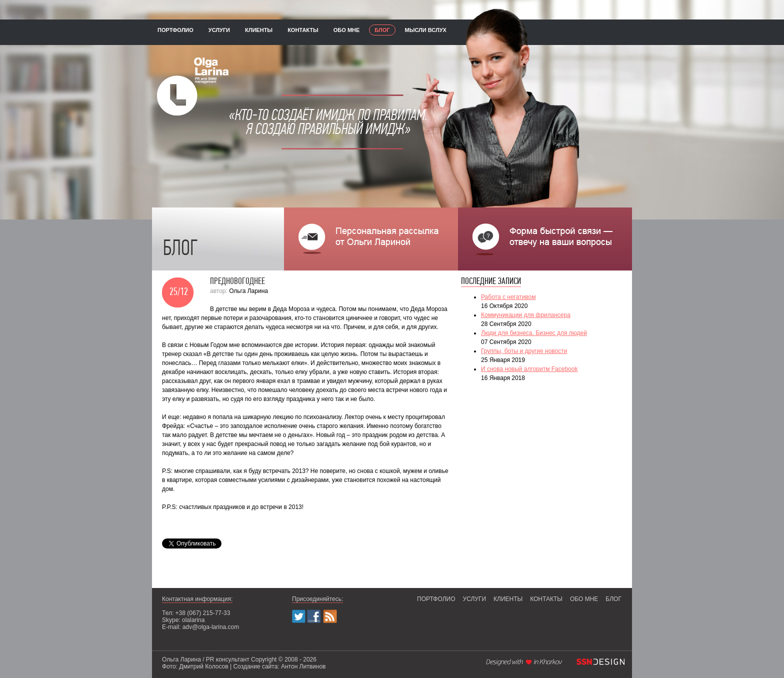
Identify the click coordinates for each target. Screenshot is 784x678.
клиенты (259, 30)
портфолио (175, 30)
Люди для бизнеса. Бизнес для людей (534, 333)
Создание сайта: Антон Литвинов (279, 666)
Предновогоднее (237, 282)
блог (382, 30)
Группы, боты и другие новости (524, 351)
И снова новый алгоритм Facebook (529, 369)
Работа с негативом (508, 297)
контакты (303, 30)
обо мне (347, 30)
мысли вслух (426, 30)
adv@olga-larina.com (211, 627)
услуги (219, 30)
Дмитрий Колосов (203, 666)
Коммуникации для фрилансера (526, 315)
